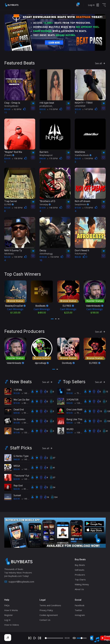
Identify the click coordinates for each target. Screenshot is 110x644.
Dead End (19, 409)
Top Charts (80, 580)
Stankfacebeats (83, 155)
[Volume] (82, 638)
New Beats (21, 382)
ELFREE (9, 204)
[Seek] (54, 638)
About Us (79, 589)
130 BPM (17, 257)
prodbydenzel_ (46, 106)
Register (9, 615)
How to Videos (12, 625)
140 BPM (17, 208)
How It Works (11, 610)
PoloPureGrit (81, 254)
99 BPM (26, 413)
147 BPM (88, 109)
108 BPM (80, 432)
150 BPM (54, 257)
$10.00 (70, 393)
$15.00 (17, 393)
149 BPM (27, 479)
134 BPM (88, 158)
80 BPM (26, 403)
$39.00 (70, 423)
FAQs (7, 605)
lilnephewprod (46, 155)
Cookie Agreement (49, 615)
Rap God (18, 485)
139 (68, 390)
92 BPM (17, 109)
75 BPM (79, 393)
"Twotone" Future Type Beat (29, 476)
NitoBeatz (9, 254)
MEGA (17, 466)
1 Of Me (18, 390)
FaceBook (80, 605)
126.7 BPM (81, 403)
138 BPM (80, 423)
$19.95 (70, 413)
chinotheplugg (46, 254)
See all (100, 63)
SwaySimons (82, 204)
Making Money (82, 584)
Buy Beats (80, 565)
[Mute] (74, 638)
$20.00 (70, 432)
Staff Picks (21, 448)
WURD (70, 429)
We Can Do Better (23, 400)
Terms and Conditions (50, 605)
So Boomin (19, 419)
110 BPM (52, 109)
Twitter (78, 610)
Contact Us (45, 620)
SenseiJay (45, 204)
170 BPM (52, 158)
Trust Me (19, 429)
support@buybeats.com (19, 582)
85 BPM (26, 489)
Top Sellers (74, 382)
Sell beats (80, 570)
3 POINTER (72, 400)
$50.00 (17, 469)
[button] (52, 319)
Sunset (17, 495)
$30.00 (17, 413)
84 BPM (26, 423)
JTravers (9, 155)
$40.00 (17, 459)
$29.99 (17, 479)
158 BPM (17, 158)
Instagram (80, 615)
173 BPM (88, 208)
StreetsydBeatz (11, 106)
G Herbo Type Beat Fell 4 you (29, 456)
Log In (7, 620)
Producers (80, 575)
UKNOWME (80, 106)
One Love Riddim (75, 409)
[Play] (35, 638)
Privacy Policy (46, 610)
